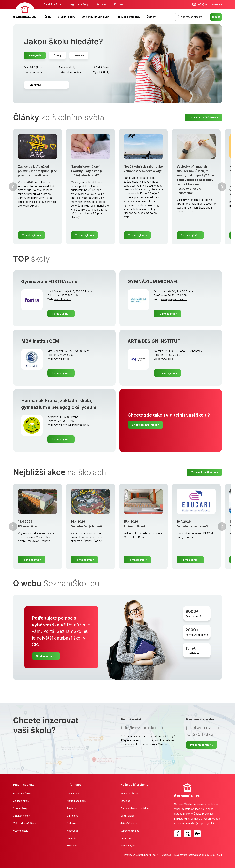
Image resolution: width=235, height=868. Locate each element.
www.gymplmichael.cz (174, 299)
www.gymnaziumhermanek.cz (72, 425)
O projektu (73, 816)
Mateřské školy (33, 67)
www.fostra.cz (63, 299)
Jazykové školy (33, 72)
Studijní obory (67, 17)
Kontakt (118, 4)
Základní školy (67, 67)
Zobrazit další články (202, 117)
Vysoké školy (101, 72)
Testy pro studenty (128, 17)
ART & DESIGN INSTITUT (154, 341)
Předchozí (13, 187)
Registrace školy (79, 4)
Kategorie (35, 55)
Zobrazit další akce (203, 472)
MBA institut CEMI (41, 341)
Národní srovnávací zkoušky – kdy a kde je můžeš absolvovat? (87, 171)
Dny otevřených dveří (96, 17)
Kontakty (72, 846)
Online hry (126, 838)
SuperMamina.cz (130, 831)
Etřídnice (125, 801)
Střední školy (101, 67)
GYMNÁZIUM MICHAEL (153, 282)
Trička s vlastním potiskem (135, 808)
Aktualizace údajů (77, 801)
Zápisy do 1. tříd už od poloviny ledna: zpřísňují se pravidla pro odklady (37, 171)
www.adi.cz (167, 359)
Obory (57, 55)
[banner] (25, 11)
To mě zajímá (31, 235)
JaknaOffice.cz (129, 823)
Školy (48, 17)
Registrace (73, 794)
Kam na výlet (128, 846)
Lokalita (79, 55)
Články (151, 17)
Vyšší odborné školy (71, 72)
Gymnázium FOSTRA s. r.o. (50, 282)
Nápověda (73, 831)
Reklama (101, 4)
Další (222, 187)
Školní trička (127, 816)
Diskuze (71, 823)
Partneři (71, 838)
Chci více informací (144, 425)
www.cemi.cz (62, 359)
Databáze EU (51, 4)
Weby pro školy (129, 794)
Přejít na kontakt (201, 745)
